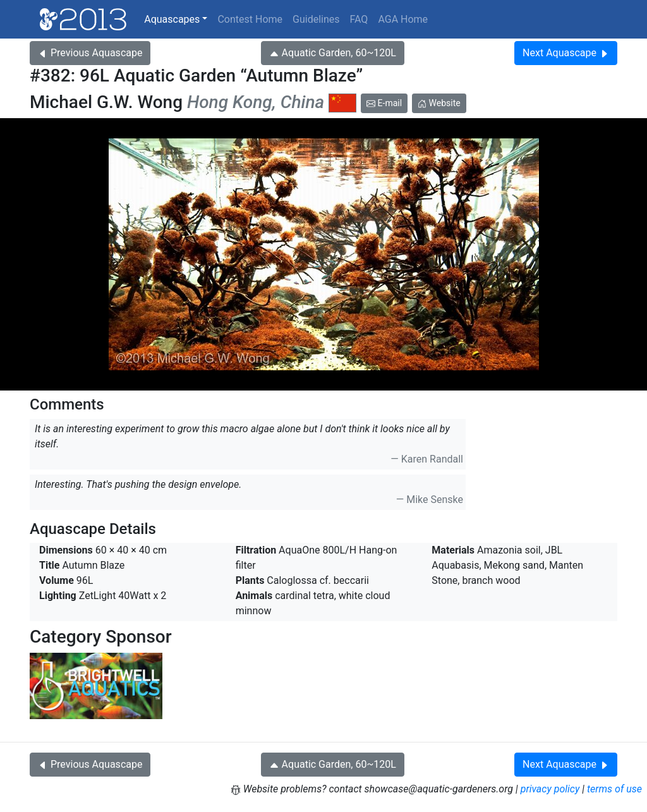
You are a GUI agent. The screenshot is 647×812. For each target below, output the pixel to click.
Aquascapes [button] (172, 19)
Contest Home (250, 19)
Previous (90, 53)
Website (439, 103)
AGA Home (403, 19)
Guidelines (316, 19)
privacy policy (550, 789)
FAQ (359, 19)
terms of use (614, 789)
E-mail (384, 103)
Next (566, 53)
